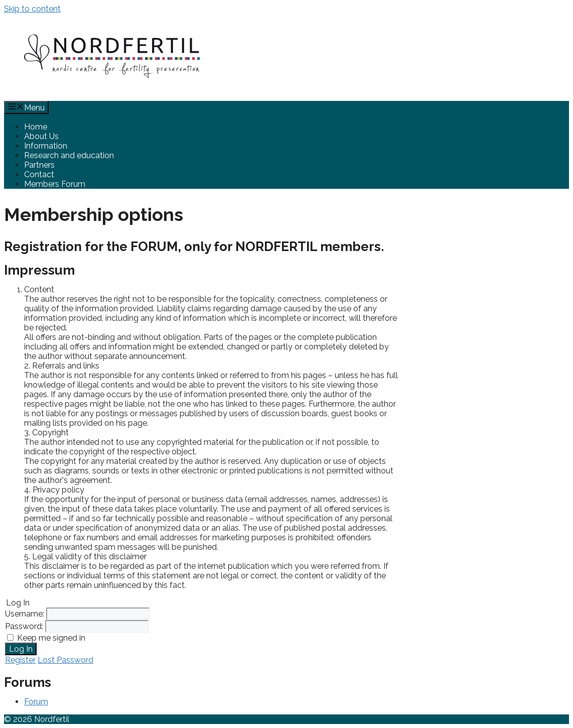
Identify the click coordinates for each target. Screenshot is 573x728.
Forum (36, 702)
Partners (39, 165)
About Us (41, 136)
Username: (26, 614)
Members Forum (55, 184)
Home (36, 127)
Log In (21, 649)
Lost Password (65, 660)
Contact (39, 174)
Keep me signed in (51, 638)
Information (46, 146)
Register (20, 660)
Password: (25, 626)
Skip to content (32, 9)
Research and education (69, 155)
